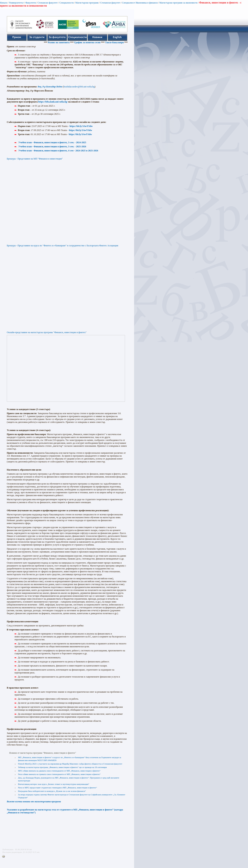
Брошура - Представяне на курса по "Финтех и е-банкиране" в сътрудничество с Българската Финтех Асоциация (62, 246)
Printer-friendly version (4, 857)
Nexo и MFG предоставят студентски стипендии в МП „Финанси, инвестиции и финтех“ (57, 788)
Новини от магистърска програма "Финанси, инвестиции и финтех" (43, 753)
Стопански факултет (48, 3)
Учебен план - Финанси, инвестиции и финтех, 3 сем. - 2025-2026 (52, 147)
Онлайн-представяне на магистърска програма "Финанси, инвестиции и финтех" (47, 332)
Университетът (16, 3)
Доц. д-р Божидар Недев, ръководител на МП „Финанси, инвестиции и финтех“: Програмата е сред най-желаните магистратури (69, 779)
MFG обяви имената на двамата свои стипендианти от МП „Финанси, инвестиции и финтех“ (59, 771)
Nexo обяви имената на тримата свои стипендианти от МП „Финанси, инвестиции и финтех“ (59, 774)
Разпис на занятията (63, 42)
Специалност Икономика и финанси (140, 3)
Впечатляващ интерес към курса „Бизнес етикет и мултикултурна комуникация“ (54, 784)
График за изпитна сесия (91, 42)
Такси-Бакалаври (118, 42)
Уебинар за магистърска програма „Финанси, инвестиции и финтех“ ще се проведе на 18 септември (62, 767)
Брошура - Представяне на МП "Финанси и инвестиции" (35, 159)
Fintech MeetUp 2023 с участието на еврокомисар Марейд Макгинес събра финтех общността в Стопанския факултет (70, 764)
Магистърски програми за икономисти (178, 3)
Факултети (31, 3)
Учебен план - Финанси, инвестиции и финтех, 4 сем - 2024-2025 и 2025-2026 (58, 151)
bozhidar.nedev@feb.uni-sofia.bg (79, 87)
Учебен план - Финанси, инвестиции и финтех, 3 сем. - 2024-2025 (52, 142)
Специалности (66, 3)
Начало (4, 3)
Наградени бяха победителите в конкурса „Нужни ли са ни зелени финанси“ (52, 791)
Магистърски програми (87, 3)
